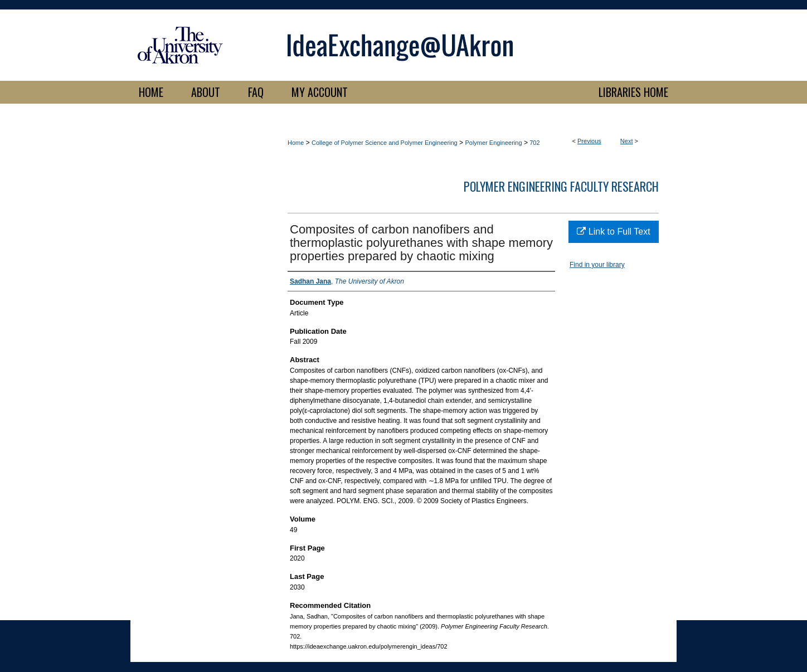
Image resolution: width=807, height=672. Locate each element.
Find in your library (597, 265)
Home (296, 143)
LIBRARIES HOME (633, 92)
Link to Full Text (613, 232)
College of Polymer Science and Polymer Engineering (385, 143)
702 (534, 143)
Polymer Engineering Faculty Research (561, 186)
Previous (589, 141)
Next (627, 141)
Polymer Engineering (493, 143)
